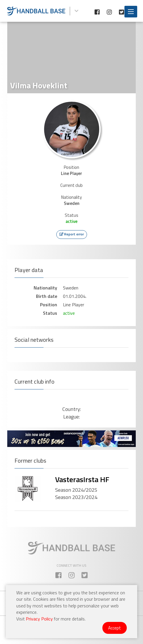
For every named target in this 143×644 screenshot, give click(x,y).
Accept (115, 628)
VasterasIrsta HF (82, 479)
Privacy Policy (39, 619)
